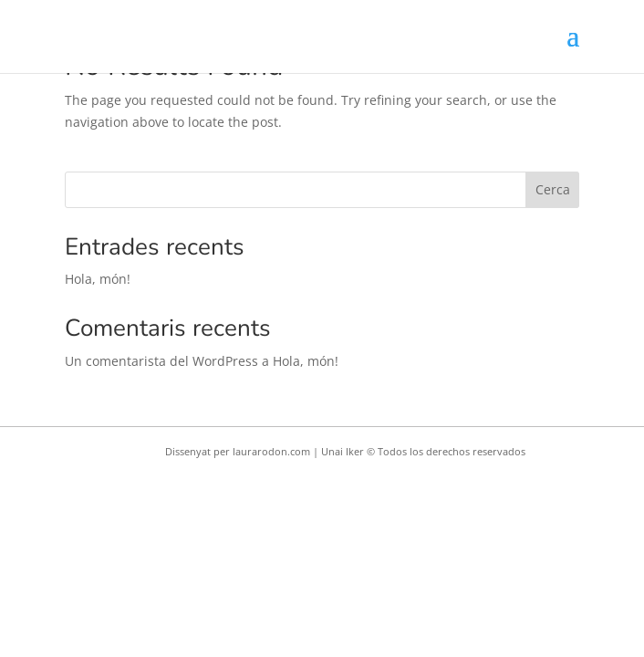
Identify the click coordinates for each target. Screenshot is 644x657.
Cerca (553, 189)
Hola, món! (98, 279)
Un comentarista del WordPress (161, 361)
